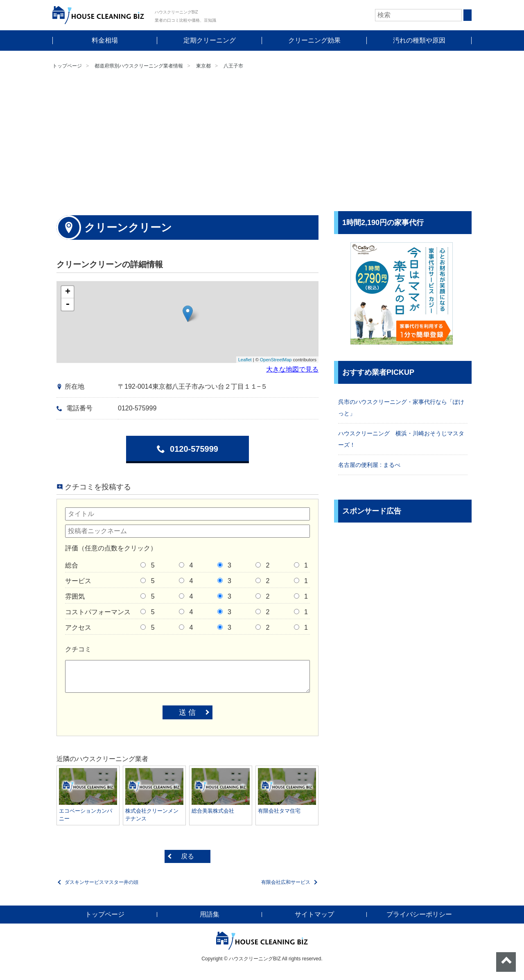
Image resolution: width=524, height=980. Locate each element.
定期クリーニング (210, 40)
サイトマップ (314, 914)
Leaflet (245, 360)
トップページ (67, 66)
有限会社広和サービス (286, 882)
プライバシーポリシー (419, 914)
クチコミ (78, 649)
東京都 (203, 66)
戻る (187, 856)
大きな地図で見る (292, 369)
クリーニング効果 (314, 40)
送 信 (187, 712)
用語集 (210, 914)
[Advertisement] (262, 142)
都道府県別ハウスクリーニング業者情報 (139, 66)
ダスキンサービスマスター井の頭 (102, 882)
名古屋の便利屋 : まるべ (369, 465)
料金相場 (105, 40)
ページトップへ (506, 962)
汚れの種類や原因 (419, 40)
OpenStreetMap (276, 360)
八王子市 (233, 66)
